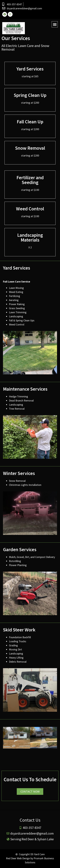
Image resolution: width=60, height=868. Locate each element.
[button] (55, 24)
